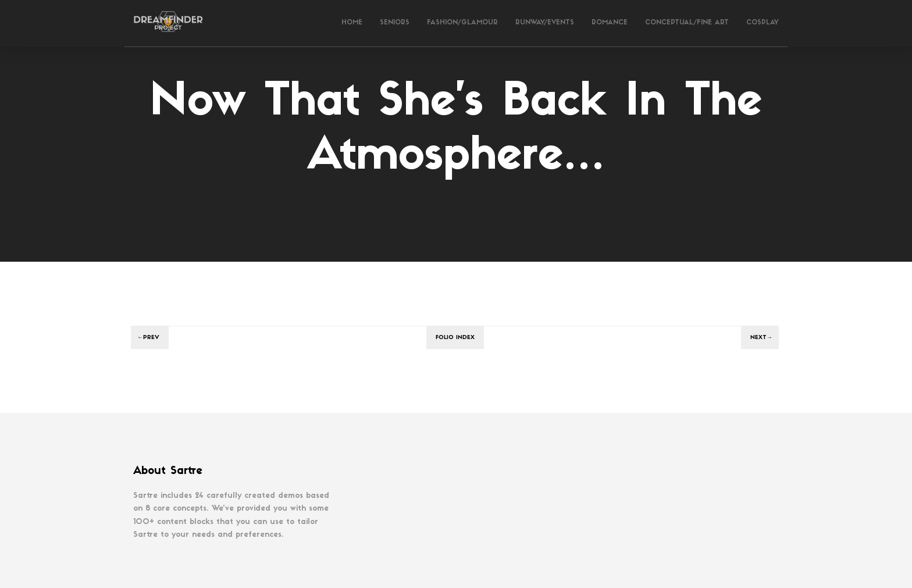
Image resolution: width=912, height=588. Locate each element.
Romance (610, 23)
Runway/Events (545, 23)
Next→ (761, 338)
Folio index (455, 338)
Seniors (395, 23)
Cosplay (763, 23)
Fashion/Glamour (462, 23)
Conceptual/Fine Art (687, 23)
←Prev (148, 338)
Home (352, 23)
